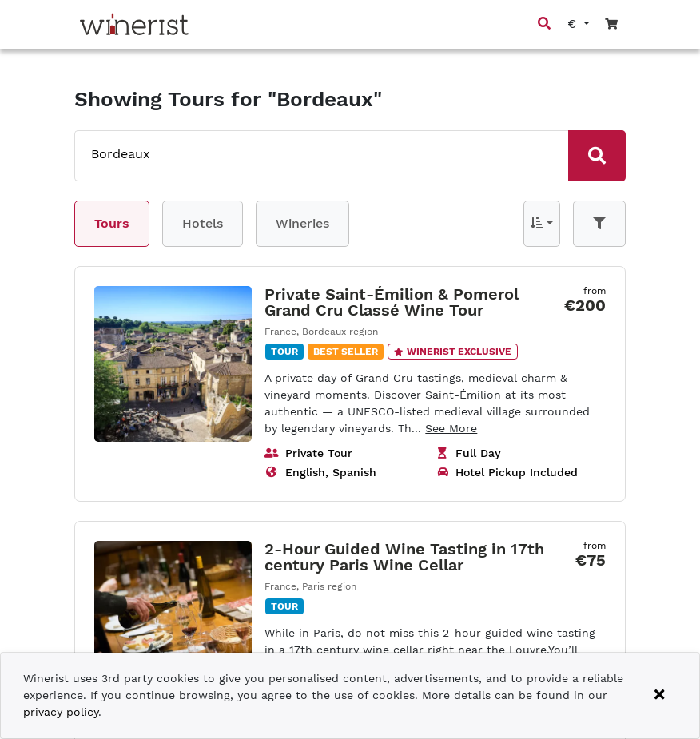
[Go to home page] (134, 24)
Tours (112, 223)
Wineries (302, 223)
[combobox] (306, 154)
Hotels (203, 223)
